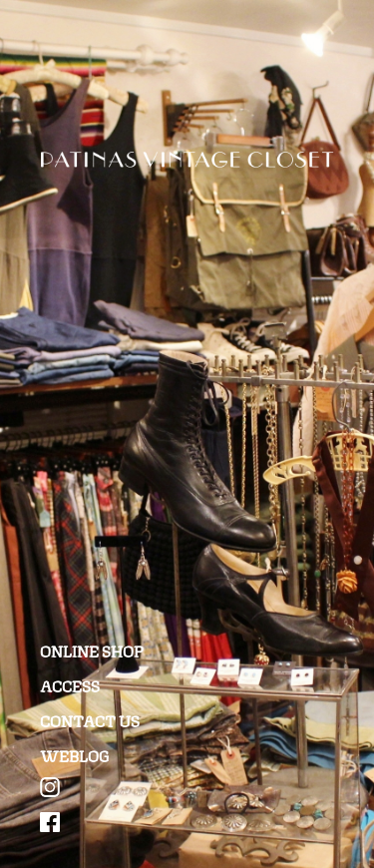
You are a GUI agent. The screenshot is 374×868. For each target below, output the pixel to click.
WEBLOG (75, 755)
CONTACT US (90, 720)
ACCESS (70, 685)
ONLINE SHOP (92, 650)
